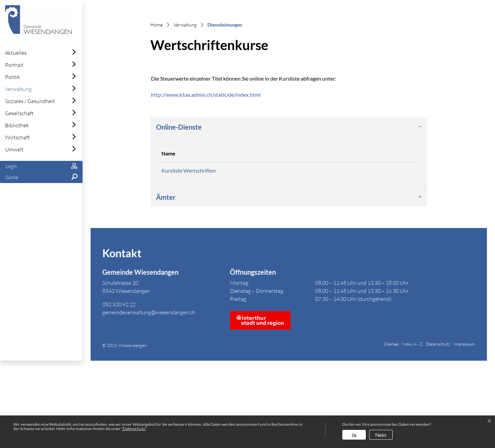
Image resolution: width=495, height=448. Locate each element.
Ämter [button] (166, 284)
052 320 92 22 (119, 391)
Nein (381, 435)
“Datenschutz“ (134, 429)
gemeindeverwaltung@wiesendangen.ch (149, 399)
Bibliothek (17, 125)
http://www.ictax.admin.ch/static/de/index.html (209, 180)
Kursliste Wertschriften (189, 255)
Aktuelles (16, 53)
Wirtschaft (17, 137)
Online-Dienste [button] (179, 212)
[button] (41, 177)
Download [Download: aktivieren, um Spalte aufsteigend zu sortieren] (344, 238)
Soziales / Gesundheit (30, 101)
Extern (388, 256)
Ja (354, 435)
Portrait (14, 65)
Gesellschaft (19, 113)
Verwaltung (18, 89)
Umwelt (14, 149)
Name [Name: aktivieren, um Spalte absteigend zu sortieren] (168, 238)
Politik (13, 77)
